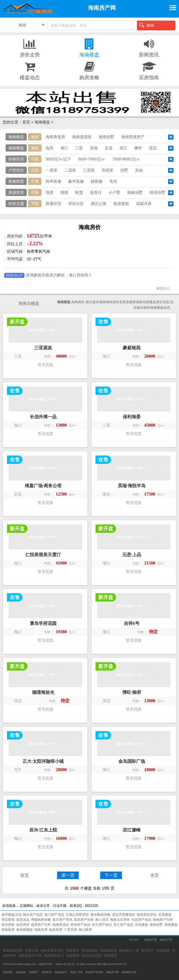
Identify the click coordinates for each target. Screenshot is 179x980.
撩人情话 (102, 920)
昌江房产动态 (123, 925)
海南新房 (8, 930)
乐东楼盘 (165, 915)
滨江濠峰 (132, 830)
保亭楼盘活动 (11, 915)
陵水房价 (8, 925)
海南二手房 (76, 972)
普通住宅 (53, 204)
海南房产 (148, 951)
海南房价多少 (54, 956)
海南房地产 (61, 972)
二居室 (70, 170)
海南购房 (163, 951)
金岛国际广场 (132, 761)
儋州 (138, 148)
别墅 (124, 170)
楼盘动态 (30, 70)
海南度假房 (82, 137)
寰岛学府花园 (43, 623)
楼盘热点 (163, 288)
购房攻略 (89, 70)
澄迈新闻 (8, 920)
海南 (22, 25)
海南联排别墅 (13, 951)
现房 (50, 192)
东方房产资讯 (62, 920)
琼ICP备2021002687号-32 (112, 964)
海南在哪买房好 (52, 951)
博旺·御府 (132, 692)
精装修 (97, 181)
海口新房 (85, 930)
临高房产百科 (41, 925)
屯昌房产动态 (141, 920)
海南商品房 (109, 951)
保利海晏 (132, 417)
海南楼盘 (89, 48)
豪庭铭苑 (132, 348)
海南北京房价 (120, 920)
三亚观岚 (43, 348)
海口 (64, 148)
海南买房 (41, 930)
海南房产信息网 (94, 972)
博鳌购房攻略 (41, 920)
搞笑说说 (23, 920)
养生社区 (76, 204)
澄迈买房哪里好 (124, 915)
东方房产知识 (102, 925)
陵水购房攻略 (100, 915)
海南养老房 (55, 137)
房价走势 (30, 48)
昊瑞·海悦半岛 (132, 486)
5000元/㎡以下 (58, 159)
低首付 (96, 192)
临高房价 (23, 925)
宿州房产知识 (80, 925)
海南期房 (73, 951)
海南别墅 (106, 137)
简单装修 (53, 181)
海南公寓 (32, 951)
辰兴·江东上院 (43, 830)
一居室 (52, 170)
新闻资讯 (149, 48)
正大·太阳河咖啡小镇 (43, 761)
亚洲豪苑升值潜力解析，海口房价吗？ (59, 275)
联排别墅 (158, 192)
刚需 (79, 192)
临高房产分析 (84, 920)
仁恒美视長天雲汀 (43, 555)
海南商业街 (61, 925)
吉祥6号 (132, 623)
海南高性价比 (147, 915)
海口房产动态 (54, 915)
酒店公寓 (99, 204)
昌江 (123, 148)
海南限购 (73, 956)
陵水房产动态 (33, 915)
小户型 (114, 192)
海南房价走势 (129, 972)
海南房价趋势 (91, 956)
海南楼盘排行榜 (30, 956)
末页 (155, 875)
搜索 (147, 25)
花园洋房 (144, 204)
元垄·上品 (132, 555)
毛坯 (113, 181)
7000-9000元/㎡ (126, 159)
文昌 (109, 148)
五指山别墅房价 (77, 915)
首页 (26, 122)
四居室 (107, 170)
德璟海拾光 (43, 692)
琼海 (94, 148)
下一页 (111, 875)
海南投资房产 (133, 137)
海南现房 (110, 956)
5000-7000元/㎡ (92, 159)
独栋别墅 (135, 192)
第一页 (68, 875)
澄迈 (153, 148)
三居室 (89, 170)
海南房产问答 (163, 920)
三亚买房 (70, 930)
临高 (50, 148)
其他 (139, 170)
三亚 (79, 148)
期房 (64, 192)
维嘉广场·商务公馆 (43, 486)
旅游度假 (121, 204)
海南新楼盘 (24, 930)
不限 (35, 159)
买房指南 (149, 70)
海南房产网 (150, 940)
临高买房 (56, 930)
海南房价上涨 (129, 951)
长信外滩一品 (43, 417)
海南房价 (8, 972)
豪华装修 (76, 181)
